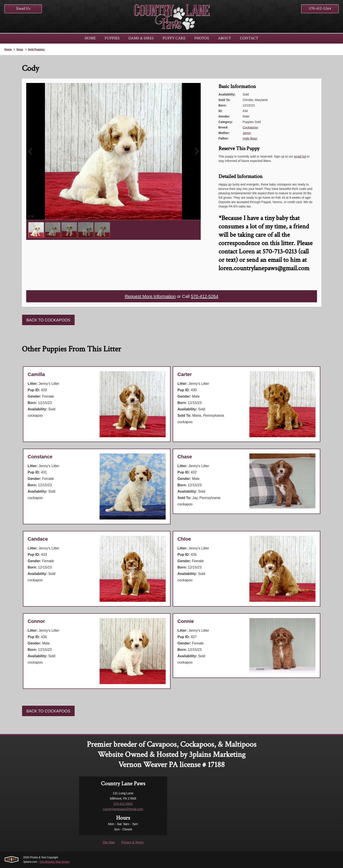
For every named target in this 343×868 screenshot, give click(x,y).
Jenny (247, 133)
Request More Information (150, 296)
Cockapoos (250, 127)
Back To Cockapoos (48, 320)
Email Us (23, 8)
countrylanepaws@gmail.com (123, 809)
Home (8, 50)
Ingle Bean (250, 138)
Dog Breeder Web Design (55, 862)
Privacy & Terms (133, 842)
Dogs (20, 50)
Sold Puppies (36, 50)
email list (300, 156)
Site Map (108, 842)
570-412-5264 (320, 8)
